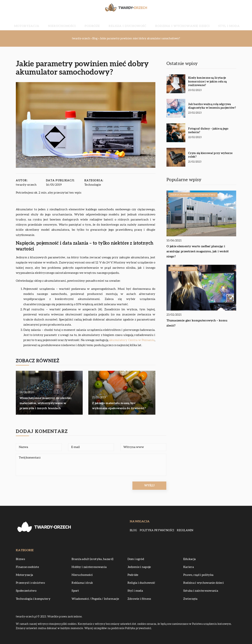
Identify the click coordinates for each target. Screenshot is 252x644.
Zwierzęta (190, 599)
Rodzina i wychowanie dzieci (168, 23)
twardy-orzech (26, 185)
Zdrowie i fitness (139, 599)
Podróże (100, 23)
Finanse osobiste (27, 567)
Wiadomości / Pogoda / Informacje (95, 599)
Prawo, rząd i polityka (198, 575)
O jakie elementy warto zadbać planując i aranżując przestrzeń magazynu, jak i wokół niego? (198, 251)
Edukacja (189, 559)
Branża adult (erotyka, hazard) (92, 559)
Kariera (189, 567)
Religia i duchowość (126, 23)
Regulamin (185, 530)
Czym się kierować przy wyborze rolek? (210, 155)
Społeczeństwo (26, 591)
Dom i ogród (136, 559)
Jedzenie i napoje (139, 567)
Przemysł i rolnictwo (30, 583)
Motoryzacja (52, 23)
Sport (75, 591)
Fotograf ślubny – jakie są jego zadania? (208, 131)
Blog (133, 530)
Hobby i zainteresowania (89, 567)
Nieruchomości (78, 23)
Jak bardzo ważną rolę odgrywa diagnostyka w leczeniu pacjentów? (212, 106)
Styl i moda (204, 23)
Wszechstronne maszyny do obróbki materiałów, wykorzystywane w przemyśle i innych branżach (46, 403)
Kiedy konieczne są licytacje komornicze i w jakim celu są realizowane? (207, 82)
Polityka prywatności (157, 530)
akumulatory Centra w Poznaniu (132, 340)
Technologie (93, 185)
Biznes (20, 559)
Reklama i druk (82, 583)
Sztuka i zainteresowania (201, 591)
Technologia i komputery (33, 599)
